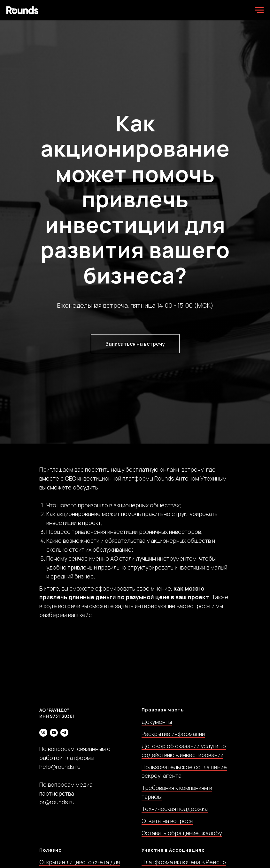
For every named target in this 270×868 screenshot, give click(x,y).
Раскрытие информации (173, 734)
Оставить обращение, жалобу (182, 833)
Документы (157, 722)
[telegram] (64, 733)
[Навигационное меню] (259, 10)
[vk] (43, 733)
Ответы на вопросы (167, 821)
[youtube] (54, 733)
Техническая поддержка (175, 809)
